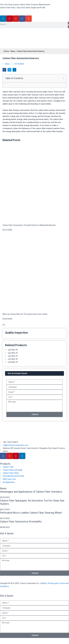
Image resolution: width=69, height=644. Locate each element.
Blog (45, 583)
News (13, 51)
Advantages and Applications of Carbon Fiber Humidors (31, 492)
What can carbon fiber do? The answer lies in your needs (25, 314)
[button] (4, 70)
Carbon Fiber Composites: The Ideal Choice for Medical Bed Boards (29, 225)
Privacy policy (54, 583)
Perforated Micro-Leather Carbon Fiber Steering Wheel (31, 513)
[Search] (68, 25)
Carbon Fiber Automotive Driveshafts (21, 522)
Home (6, 51)
